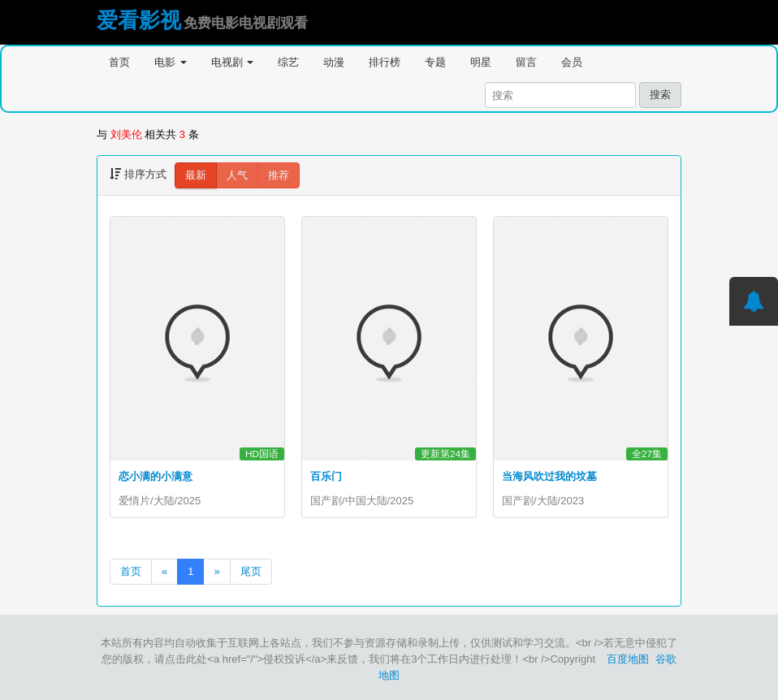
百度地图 (628, 659)
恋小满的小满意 (156, 476)
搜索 (660, 95)
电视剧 (233, 62)
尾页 (251, 571)
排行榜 (385, 62)
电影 (171, 62)
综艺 (288, 62)
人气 (237, 175)
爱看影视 (139, 20)
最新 (196, 175)
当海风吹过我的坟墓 (549, 476)
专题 (435, 62)
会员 (572, 62)
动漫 (334, 62)
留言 (526, 62)
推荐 (279, 175)
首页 (119, 62)
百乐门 (326, 476)
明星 (481, 62)
